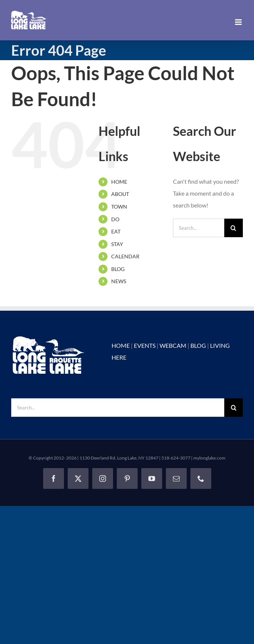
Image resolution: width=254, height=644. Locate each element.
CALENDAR (125, 256)
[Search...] (199, 228)
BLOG (118, 269)
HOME (119, 182)
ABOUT (120, 194)
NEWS (119, 281)
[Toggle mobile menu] (239, 22)
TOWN (119, 207)
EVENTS (145, 345)
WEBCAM (173, 345)
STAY (117, 244)
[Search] (234, 228)
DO (115, 219)
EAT (116, 231)
